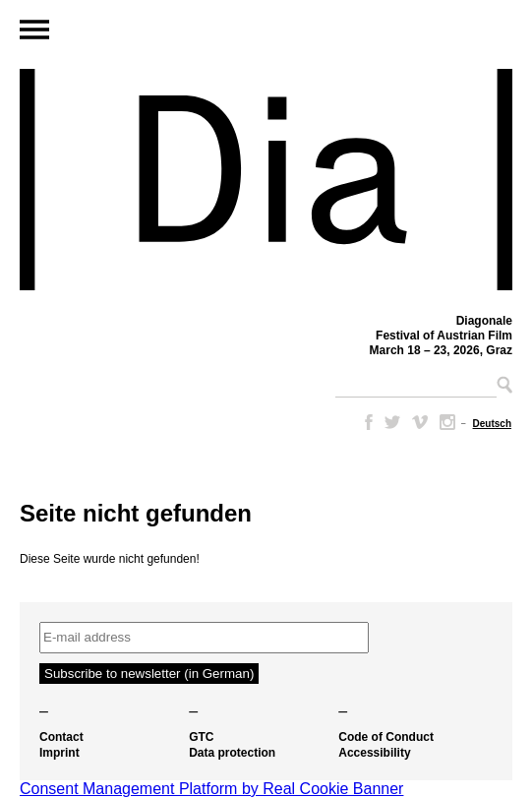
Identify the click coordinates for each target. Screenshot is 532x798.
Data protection (232, 753)
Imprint (59, 753)
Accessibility (374, 753)
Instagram (447, 422)
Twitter (392, 422)
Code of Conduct (386, 737)
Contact (61, 737)
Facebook (365, 422)
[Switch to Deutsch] (492, 424)
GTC (201, 737)
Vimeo (420, 422)
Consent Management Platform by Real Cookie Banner (211, 789)
